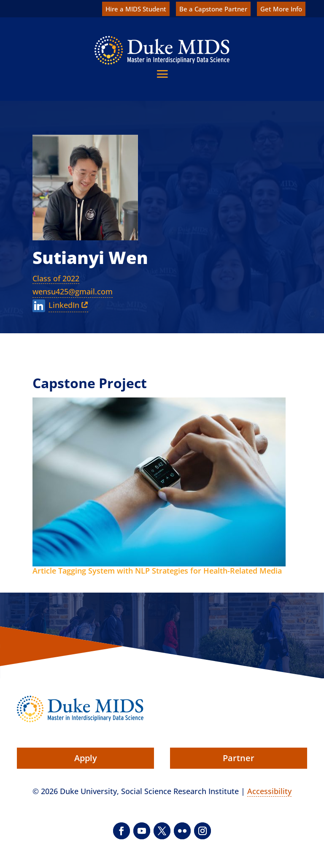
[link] (162, 50)
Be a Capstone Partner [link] (213, 9)
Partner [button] (239, 758)
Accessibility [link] (269, 791)
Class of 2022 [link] (56, 278)
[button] (162, 74)
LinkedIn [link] (64, 305)
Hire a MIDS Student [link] (136, 9)
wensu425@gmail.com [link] (73, 291)
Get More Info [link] (281, 9)
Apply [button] (86, 758)
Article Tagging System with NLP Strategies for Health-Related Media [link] (157, 571)
